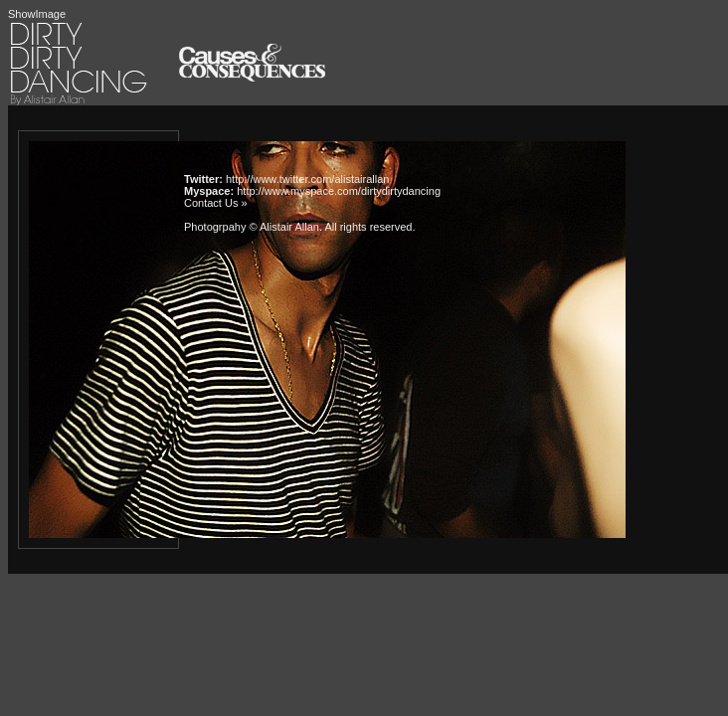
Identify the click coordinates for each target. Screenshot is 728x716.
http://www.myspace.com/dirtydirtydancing (339, 191)
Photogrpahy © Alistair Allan (252, 227)
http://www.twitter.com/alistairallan (307, 179)
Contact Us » (216, 203)
